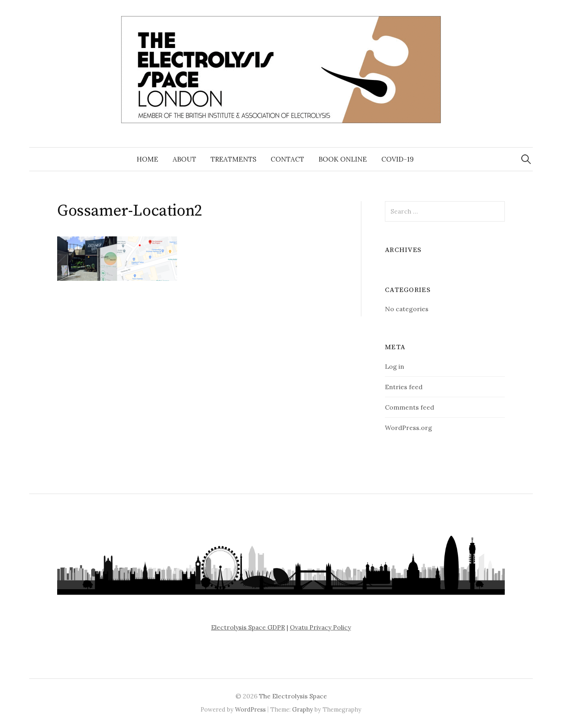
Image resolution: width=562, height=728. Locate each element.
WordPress (250, 709)
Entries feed (404, 387)
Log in (395, 366)
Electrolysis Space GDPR (248, 627)
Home (147, 159)
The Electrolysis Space (293, 696)
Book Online (343, 159)
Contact (287, 159)
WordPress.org (409, 428)
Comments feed (410, 407)
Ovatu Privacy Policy (320, 627)
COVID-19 (398, 159)
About (184, 159)
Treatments (233, 159)
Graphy (303, 709)
